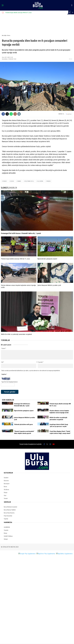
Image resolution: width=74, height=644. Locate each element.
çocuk (12, 181)
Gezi (5, 495)
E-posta (41, 362)
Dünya (6, 493)
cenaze (5, 181)
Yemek (6, 498)
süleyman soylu (29, 181)
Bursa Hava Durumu (9, 513)
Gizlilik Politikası (8, 536)
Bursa (71, 59)
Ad (3, 362)
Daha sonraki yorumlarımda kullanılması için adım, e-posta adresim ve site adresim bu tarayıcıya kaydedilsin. (31, 371)
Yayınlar (6, 519)
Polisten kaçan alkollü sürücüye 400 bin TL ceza (33, 13)
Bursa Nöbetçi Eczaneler (11, 507)
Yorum (4, 348)
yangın (49, 181)
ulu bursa (40, 181)
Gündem (6, 478)
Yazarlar (6, 530)
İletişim (6, 539)
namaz (19, 181)
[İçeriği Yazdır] (19, 114)
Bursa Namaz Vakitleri (10, 510)
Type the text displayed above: (10, 382)
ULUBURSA (7, 527)
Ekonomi (6, 481)
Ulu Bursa (6, 490)
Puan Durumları (8, 516)
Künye (5, 533)
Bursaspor (7, 484)
